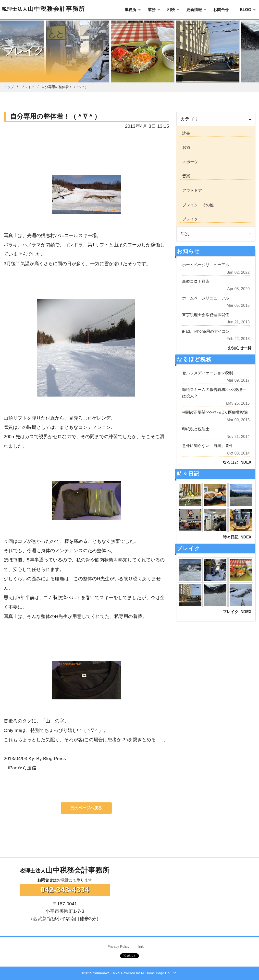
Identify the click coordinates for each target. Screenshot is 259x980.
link (141, 946)
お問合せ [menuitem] (221, 10)
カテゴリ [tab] (189, 119)
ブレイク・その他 (197, 205)
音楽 (185, 176)
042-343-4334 (65, 890)
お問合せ (45, 880)
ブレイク (28, 87)
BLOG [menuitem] (246, 10)
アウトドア (191, 190)
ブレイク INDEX (237, 612)
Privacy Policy (119, 946)
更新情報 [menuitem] (194, 10)
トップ (9, 87)
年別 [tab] (185, 234)
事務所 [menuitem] (130, 10)
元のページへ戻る (86, 808)
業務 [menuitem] (152, 10)
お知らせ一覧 (240, 348)
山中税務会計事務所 (43, 9)
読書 (185, 133)
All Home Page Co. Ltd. (159, 973)
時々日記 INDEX (237, 537)
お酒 (185, 147)
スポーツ (189, 162)
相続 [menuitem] (171, 10)
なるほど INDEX (237, 462)
